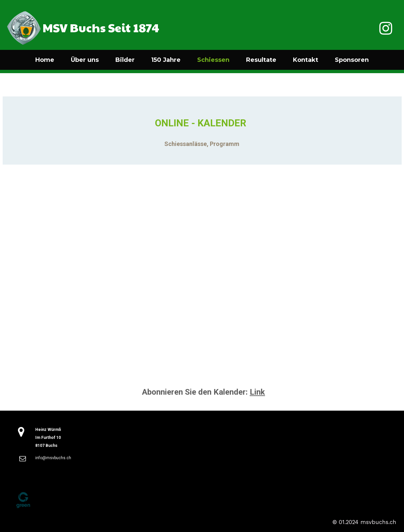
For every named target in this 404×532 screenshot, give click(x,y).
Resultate (261, 60)
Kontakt (306, 60)
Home (45, 60)
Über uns (85, 60)
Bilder (125, 60)
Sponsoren (352, 60)
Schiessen (213, 60)
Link (257, 392)
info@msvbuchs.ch (53, 458)
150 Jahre (166, 60)
